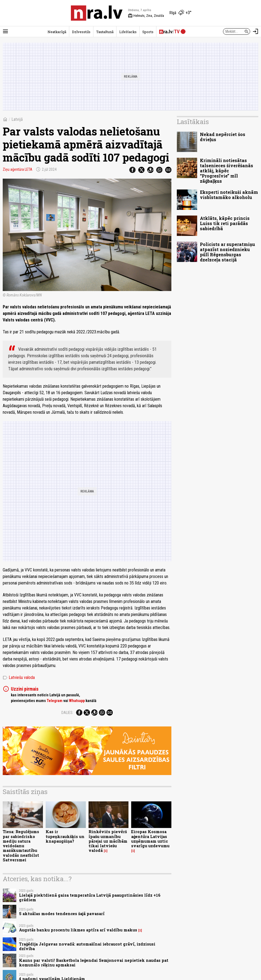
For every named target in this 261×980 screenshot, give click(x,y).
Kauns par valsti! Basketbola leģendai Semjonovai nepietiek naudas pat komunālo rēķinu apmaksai (94, 963)
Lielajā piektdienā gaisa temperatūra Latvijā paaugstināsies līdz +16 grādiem (90, 897)
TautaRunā (105, 32)
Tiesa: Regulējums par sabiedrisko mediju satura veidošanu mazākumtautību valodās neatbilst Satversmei (21, 846)
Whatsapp (77, 701)
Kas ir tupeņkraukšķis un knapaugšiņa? (65, 836)
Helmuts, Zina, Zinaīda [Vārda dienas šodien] (146, 16)
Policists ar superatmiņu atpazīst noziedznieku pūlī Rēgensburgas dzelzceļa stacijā (227, 252)
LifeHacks (128, 32)
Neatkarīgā (57, 32)
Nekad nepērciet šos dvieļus (223, 137)
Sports (148, 32)
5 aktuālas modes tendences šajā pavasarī (62, 914)
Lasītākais (193, 122)
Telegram (55, 701)
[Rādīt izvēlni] (5, 31)
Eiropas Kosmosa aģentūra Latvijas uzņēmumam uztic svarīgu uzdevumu (150, 839)
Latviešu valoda (19, 678)
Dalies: (67, 713)
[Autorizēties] (256, 31)
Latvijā (17, 119)
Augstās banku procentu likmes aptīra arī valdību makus (78, 930)
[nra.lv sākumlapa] (97, 13)
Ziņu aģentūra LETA (18, 169)
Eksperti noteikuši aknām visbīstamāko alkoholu (229, 195)
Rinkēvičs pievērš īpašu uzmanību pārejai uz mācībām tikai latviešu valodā (108, 841)
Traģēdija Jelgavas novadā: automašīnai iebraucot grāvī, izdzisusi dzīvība (87, 946)
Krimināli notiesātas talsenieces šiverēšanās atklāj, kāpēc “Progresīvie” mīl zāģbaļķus (227, 171)
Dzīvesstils (81, 32)
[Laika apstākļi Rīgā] (180, 13)
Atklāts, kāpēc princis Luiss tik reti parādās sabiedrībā (225, 223)
